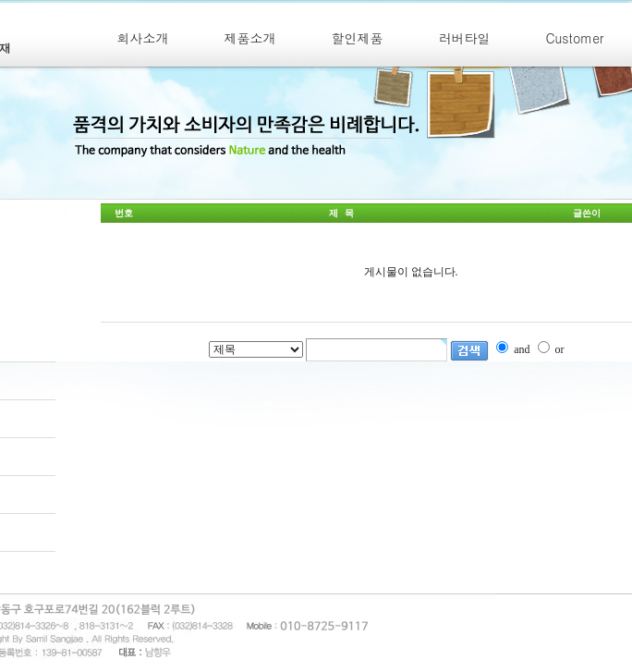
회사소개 (143, 38)
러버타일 (465, 38)
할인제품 (358, 38)
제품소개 (250, 38)
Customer (575, 38)
